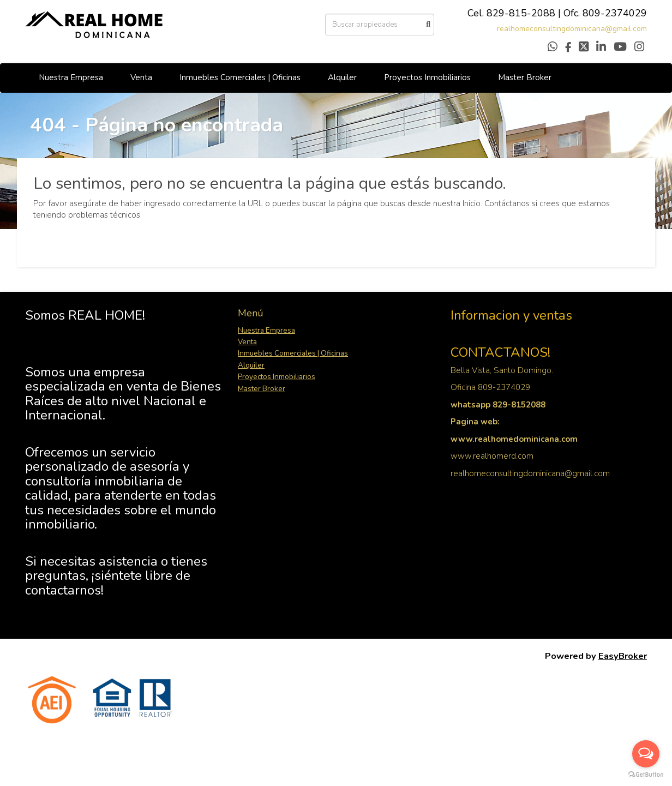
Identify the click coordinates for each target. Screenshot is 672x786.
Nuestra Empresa (71, 77)
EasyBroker (623, 656)
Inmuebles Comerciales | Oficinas (240, 77)
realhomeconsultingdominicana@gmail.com (572, 29)
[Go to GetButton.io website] (646, 775)
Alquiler (342, 77)
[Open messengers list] (646, 754)
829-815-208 (518, 13)
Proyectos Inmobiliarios (427, 77)
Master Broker (525, 77)
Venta (141, 77)
